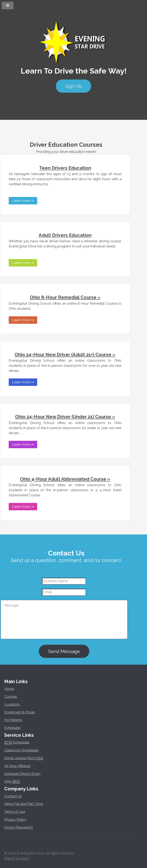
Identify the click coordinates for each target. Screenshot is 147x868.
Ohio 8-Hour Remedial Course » (65, 297)
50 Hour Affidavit (17, 766)
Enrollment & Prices (20, 712)
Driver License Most (24, 758)
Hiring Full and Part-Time (24, 804)
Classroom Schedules (21, 750)
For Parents (13, 720)
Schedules (12, 728)
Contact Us (13, 796)
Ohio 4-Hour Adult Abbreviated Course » (65, 479)
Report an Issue (16, 858)
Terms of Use (15, 812)
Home (9, 689)
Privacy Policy (15, 820)
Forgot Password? (19, 827)
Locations (12, 704)
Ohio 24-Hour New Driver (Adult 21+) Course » (65, 355)
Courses (11, 697)
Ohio (12, 781)
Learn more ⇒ (23, 201)
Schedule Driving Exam (22, 774)
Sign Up (73, 86)
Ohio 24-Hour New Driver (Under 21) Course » (65, 417)
